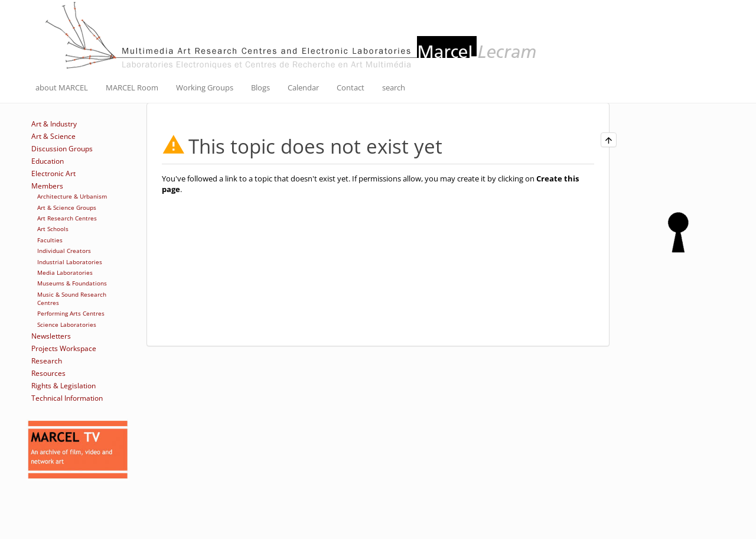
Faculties (50, 240)
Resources (48, 373)
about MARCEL (62, 87)
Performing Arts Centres (71, 313)
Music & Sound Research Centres (72, 298)
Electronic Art (53, 173)
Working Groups (205, 87)
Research (47, 361)
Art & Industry (54, 124)
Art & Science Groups (67, 207)
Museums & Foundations (72, 283)
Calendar (303, 87)
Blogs (260, 87)
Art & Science (53, 136)
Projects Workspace (64, 348)
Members (47, 186)
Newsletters (51, 336)
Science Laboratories (67, 324)
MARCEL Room (132, 87)
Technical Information (67, 398)
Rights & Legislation (63, 386)
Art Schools (53, 229)
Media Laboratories (65, 272)
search (394, 87)
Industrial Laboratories (70, 262)
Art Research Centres (67, 218)
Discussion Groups (62, 149)
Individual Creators (64, 251)
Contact (351, 87)
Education (48, 161)
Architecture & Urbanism (72, 196)
